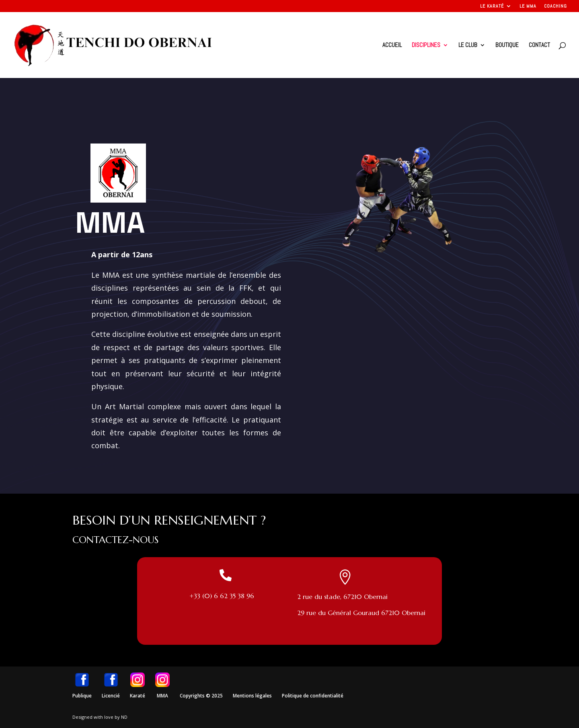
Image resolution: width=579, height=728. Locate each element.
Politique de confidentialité (313, 696)
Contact (539, 45)
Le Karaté (492, 6)
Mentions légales (252, 696)
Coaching (555, 6)
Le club (468, 45)
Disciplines (426, 45)
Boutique (507, 45)
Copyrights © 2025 (201, 696)
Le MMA (528, 6)
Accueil (392, 45)
